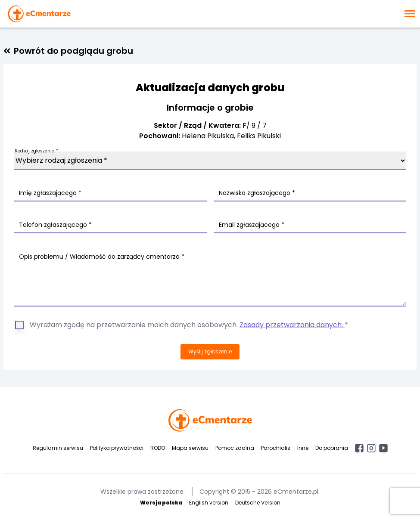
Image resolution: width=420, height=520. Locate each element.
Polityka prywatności (117, 448)
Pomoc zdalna (235, 448)
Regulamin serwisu (58, 448)
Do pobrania (332, 448)
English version (209, 503)
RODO (158, 448)
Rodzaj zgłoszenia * (36, 151)
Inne (303, 448)
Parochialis (276, 448)
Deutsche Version (258, 503)
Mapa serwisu (190, 448)
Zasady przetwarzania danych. (292, 325)
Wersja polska (161, 503)
